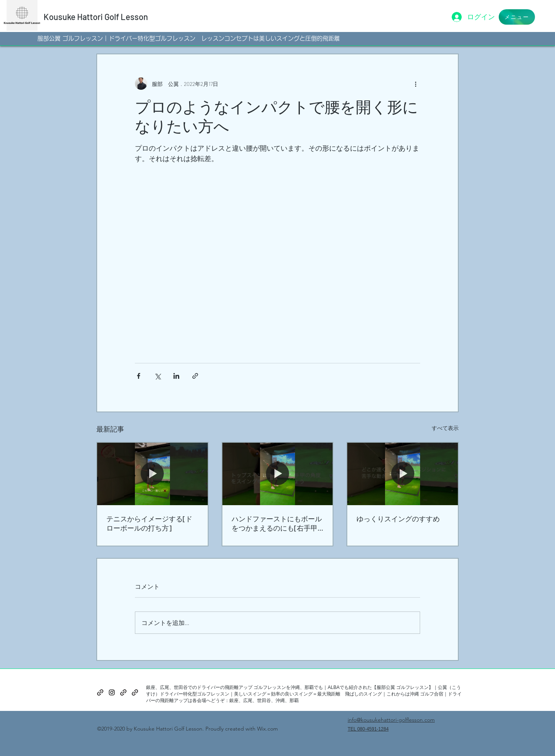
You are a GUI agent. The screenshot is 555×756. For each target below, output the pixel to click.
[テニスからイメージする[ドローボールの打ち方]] (152, 474)
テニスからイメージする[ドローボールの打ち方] (149, 523)
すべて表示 (445, 428)
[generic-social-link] (100, 692)
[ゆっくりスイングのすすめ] (403, 474)
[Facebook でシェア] (139, 376)
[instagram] (112, 692)
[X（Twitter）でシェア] (157, 376)
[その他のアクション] (415, 84)
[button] (517, 17)
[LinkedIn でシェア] (176, 376)
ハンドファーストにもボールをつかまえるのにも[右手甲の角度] (277, 524)
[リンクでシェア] (195, 376)
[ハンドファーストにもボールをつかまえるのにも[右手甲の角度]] (278, 474)
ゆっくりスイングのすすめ (398, 519)
